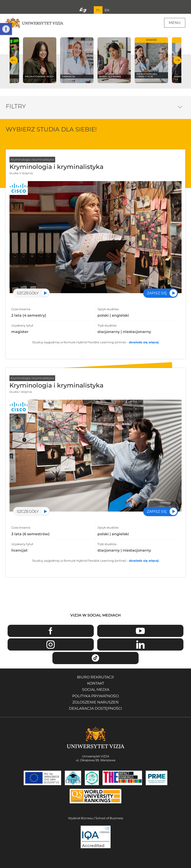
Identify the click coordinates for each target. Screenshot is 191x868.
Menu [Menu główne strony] (175, 23)
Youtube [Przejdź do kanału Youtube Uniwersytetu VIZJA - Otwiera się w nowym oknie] (140, 631)
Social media (96, 690)
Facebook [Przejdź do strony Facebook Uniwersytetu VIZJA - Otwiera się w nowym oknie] (51, 631)
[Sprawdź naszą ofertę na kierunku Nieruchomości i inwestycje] (151, 60)
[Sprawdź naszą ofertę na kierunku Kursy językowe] (114, 60)
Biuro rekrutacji (95, 677)
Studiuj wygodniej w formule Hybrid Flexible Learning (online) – (95, 342)
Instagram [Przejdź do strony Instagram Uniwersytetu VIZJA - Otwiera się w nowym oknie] (51, 644)
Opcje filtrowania (180, 106)
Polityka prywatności (96, 696)
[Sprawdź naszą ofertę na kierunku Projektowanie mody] (40, 60)
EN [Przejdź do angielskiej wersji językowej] (107, 10)
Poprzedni (14, 60)
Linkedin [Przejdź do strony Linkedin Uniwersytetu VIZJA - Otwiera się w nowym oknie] (140, 644)
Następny (177, 60)
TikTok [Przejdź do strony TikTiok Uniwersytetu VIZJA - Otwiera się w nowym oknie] (95, 658)
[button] (6, 29)
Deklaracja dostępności (95, 708)
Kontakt (96, 683)
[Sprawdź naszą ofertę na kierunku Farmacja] (77, 60)
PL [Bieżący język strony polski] (98, 10)
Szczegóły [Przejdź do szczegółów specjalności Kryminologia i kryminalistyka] (28, 293)
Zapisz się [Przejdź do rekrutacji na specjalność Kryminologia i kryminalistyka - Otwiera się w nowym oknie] (157, 293)
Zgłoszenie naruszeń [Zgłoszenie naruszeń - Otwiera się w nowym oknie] (95, 702)
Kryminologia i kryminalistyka (32, 159)
